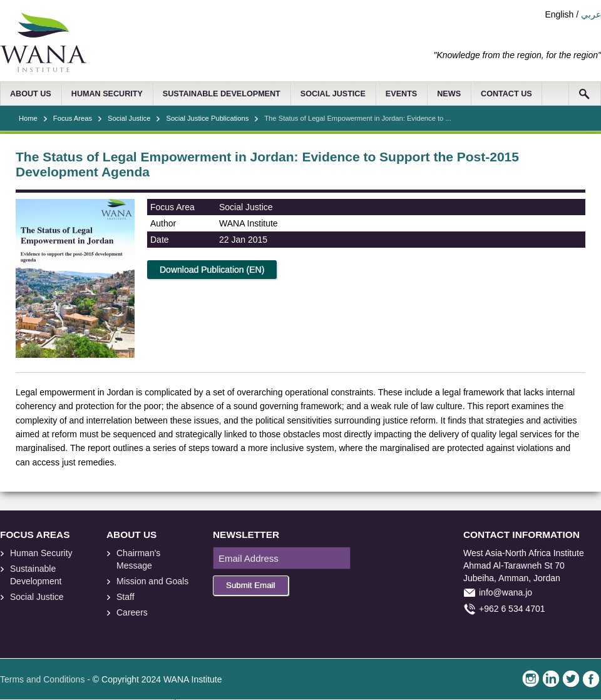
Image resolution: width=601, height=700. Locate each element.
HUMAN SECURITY (107, 94)
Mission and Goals (152, 581)
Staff (126, 597)
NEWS (449, 94)
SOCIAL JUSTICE (333, 94)
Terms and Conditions (42, 679)
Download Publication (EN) (212, 270)
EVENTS (401, 94)
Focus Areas (73, 118)
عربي (591, 14)
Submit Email (251, 585)
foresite (24, 626)
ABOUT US (31, 94)
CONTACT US (506, 94)
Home (28, 118)
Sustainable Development (36, 575)
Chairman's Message (138, 559)
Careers (132, 612)
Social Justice (129, 118)
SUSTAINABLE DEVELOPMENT (222, 94)
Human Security (41, 553)
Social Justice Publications (207, 118)
